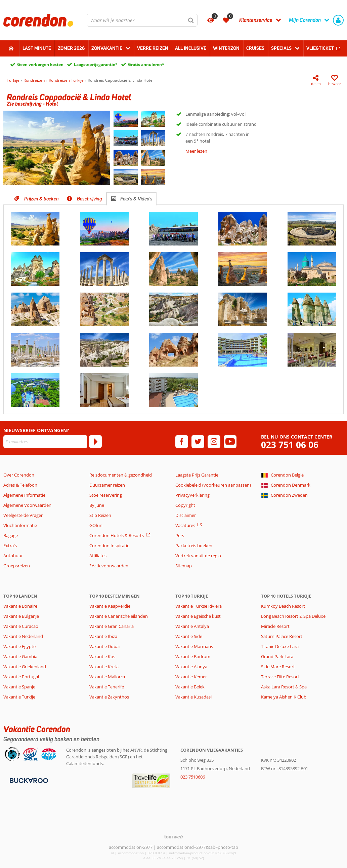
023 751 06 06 (290, 445)
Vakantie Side (189, 636)
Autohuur (13, 556)
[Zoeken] (191, 20)
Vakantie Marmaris (194, 646)
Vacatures (185, 525)
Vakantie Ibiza (103, 636)
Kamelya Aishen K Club (284, 697)
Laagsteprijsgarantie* (96, 64)
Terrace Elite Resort (280, 677)
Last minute (37, 48)
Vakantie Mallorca (107, 677)
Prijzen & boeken (41, 199)
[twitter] (198, 442)
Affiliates (98, 556)
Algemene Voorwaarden (27, 505)
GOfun (96, 525)
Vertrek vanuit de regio (198, 556)
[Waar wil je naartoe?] (142, 20)
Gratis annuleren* (146, 64)
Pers (180, 535)
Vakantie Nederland (23, 636)
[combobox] (142, 20)
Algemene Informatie (24, 495)
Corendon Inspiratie (109, 545)
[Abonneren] (95, 442)
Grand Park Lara (277, 656)
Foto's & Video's (136, 199)
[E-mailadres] (45, 442)
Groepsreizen (17, 566)
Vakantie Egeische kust (198, 616)
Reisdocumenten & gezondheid (121, 475)
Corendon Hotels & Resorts (117, 535)
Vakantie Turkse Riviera (199, 606)
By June (97, 505)
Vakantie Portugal (21, 677)
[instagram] (214, 442)
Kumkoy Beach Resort (283, 606)
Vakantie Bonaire (20, 606)
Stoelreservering (106, 495)
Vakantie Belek (190, 687)
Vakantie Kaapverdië (110, 606)
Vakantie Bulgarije (21, 616)
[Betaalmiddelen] (28, 780)
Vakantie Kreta (104, 667)
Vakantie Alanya (191, 667)
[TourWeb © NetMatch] (173, 837)
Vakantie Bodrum (193, 656)
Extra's (10, 545)
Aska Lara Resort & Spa (284, 687)
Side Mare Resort (278, 667)
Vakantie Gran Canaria (112, 626)
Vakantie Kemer (191, 677)
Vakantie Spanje (19, 687)
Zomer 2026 (71, 48)
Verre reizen (153, 48)
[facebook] (182, 442)
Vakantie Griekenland (25, 667)
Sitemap (184, 566)
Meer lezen (196, 151)
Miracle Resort (275, 626)
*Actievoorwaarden (109, 566)
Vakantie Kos (102, 656)
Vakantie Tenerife (107, 687)
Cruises (255, 48)
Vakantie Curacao (21, 626)
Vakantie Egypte (19, 646)
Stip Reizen (100, 515)
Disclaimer (186, 515)
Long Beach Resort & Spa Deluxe (293, 616)
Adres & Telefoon (20, 485)
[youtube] (230, 442)
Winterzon (226, 48)
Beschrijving (90, 199)
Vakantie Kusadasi (193, 697)
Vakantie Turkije (19, 697)
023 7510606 (193, 777)
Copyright (185, 505)
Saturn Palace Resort (282, 636)
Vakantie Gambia (20, 656)
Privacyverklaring (192, 495)
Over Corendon (19, 475)
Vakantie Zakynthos (109, 697)
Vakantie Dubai (104, 646)
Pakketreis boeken (194, 545)
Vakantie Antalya (192, 626)
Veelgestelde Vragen (24, 515)
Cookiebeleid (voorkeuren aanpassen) (213, 485)
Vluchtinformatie (20, 525)
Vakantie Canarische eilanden (119, 616)
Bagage (11, 535)
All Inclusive (191, 48)
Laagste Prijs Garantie (197, 475)
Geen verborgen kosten (40, 64)
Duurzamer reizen (107, 485)
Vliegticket (320, 48)
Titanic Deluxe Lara (280, 646)
